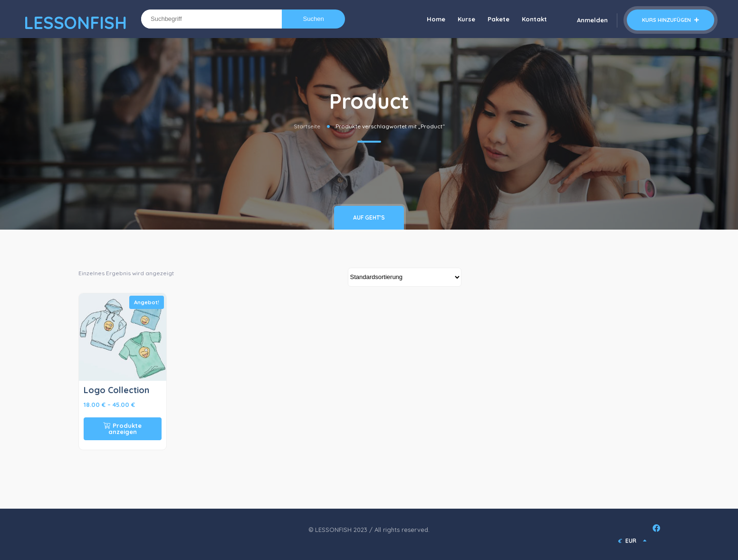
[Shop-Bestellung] (405, 277)
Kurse (466, 19)
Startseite (307, 126)
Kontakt (534, 19)
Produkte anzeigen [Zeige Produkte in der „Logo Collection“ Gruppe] (122, 429)
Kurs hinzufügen (671, 20)
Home (436, 19)
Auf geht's (369, 217)
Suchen (314, 19)
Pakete (498, 19)
